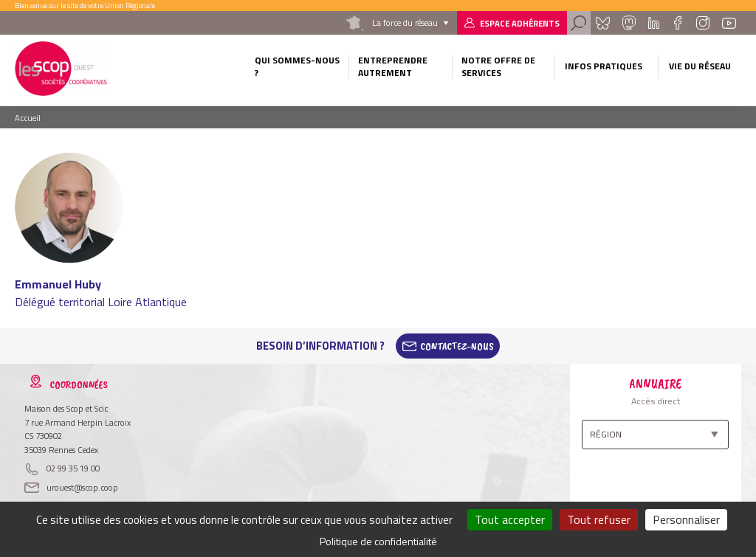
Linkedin (654, 23)
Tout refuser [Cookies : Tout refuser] (599, 519)
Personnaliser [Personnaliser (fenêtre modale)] (686, 519)
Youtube (729, 23)
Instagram (703, 23)
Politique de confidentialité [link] (378, 541)
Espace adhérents (520, 23)
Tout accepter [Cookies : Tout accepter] (510, 519)
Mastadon (629, 23)
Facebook (677, 23)
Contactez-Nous (457, 346)
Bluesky (602, 23)
